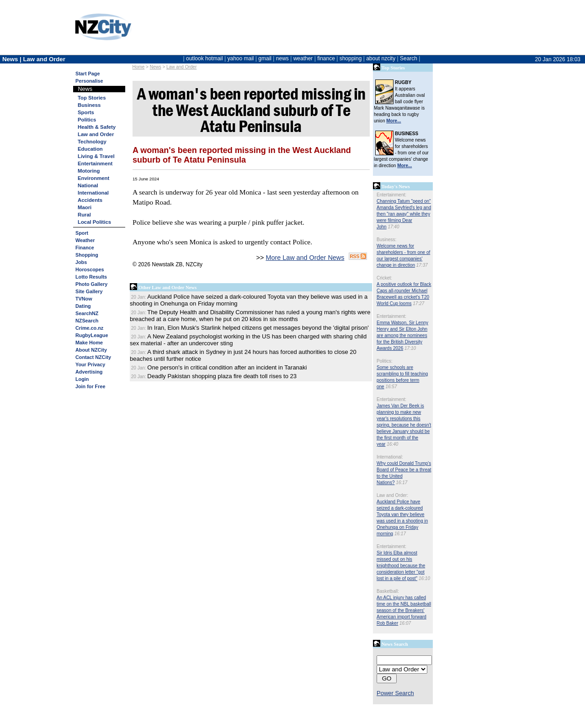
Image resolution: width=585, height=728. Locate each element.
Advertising (89, 372)
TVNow (84, 299)
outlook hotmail (205, 58)
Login (82, 379)
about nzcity (381, 58)
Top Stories (92, 98)
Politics (87, 120)
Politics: (384, 361)
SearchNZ (87, 313)
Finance (85, 248)
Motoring (89, 171)
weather (303, 58)
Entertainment (95, 164)
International (93, 193)
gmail (265, 58)
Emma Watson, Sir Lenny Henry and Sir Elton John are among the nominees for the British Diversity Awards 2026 (402, 335)
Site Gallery (89, 291)
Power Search (395, 693)
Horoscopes (90, 269)
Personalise (89, 81)
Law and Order (181, 67)
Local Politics (94, 222)
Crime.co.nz (89, 328)
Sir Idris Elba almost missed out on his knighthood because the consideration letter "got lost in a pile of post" (401, 566)
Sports (86, 112)
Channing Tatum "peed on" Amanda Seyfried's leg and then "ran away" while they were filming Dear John (404, 214)
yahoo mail (241, 58)
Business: (386, 240)
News (156, 67)
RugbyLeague (92, 335)
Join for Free (90, 386)
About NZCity (91, 350)
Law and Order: (392, 495)
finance (326, 58)
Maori (85, 207)
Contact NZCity (93, 357)
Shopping (87, 255)
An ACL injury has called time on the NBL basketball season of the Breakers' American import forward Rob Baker (404, 610)
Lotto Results (91, 277)
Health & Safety (97, 127)
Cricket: (384, 278)
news (282, 58)
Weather (85, 240)
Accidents (90, 200)
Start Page (88, 74)
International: (390, 457)
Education (90, 149)
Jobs (81, 262)
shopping (351, 58)
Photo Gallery (91, 284)
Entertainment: (391, 195)
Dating (83, 306)
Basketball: (388, 591)
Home (139, 67)
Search (409, 58)
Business (89, 105)
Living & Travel (96, 156)
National (88, 185)
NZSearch (87, 321)
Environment (93, 178)
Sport (82, 233)
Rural (84, 215)
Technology (92, 142)
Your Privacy (90, 364)
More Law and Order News (305, 258)
